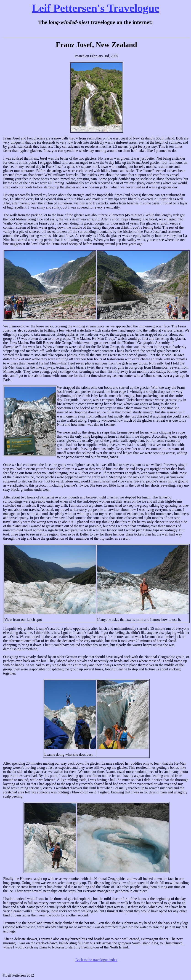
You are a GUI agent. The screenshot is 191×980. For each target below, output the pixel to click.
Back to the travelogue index (96, 960)
